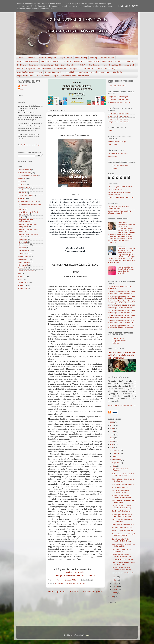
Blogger (87, 635)
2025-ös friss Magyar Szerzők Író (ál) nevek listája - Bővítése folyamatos (121, 326)
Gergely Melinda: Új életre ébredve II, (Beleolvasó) (121, 497)
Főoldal (21, 58)
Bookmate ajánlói (68, 65)
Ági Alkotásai (112, 156)
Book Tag (94, 58)
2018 (112, 447)
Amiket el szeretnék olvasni (28, 61)
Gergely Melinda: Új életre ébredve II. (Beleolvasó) (121, 540)
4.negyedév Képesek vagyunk (119, 122)
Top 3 (56, 76)
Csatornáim (31, 58)
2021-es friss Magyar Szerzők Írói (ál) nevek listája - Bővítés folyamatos (121, 307)
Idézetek (118, 61)
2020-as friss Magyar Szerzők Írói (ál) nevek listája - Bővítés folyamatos (126, 270)
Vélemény (22, 285)
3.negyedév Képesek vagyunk (119, 100)
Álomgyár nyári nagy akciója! (122, 527)
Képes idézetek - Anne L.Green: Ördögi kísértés (123, 545)
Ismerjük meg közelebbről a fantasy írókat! (93, 72)
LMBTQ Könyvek (24, 251)
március (115, 586)
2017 (112, 597)
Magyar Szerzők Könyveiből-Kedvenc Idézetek (120, 341)
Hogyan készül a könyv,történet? (38, 69)
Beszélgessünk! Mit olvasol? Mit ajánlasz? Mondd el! (119, 212)
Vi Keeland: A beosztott (120, 487)
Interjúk (20, 69)
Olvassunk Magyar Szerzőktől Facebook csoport (118, 207)
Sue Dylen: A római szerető (122, 511)
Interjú (20, 217)
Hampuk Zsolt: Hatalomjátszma (123, 524)
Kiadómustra (107, 61)
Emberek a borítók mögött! (107, 69)
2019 (112, 444)
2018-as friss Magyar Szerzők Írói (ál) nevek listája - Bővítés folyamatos (121, 292)
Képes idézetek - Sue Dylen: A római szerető (123, 480)
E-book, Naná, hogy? (53, 72)
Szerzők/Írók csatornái (26, 72)
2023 (112, 432)
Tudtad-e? (81, 65)
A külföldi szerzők (107, 58)
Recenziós (22, 268)
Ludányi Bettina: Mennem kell (122, 560)
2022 (112, 435)
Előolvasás (67, 61)
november (116, 453)
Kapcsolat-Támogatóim (48, 58)
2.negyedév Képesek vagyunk (119, 116)
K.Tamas (24, 86)
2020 (112, 441)
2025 (112, 425)
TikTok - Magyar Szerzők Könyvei (120, 187)
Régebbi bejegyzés (93, 592)
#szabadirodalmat (24, 170)
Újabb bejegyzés (57, 592)
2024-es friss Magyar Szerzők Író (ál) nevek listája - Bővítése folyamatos (121, 321)
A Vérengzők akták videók (117, 86)
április (114, 583)
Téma (40, 72)
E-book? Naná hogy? (26, 196)
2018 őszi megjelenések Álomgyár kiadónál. (120, 491)
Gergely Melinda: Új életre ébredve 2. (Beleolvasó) (121, 569)
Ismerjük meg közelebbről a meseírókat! (119, 65)
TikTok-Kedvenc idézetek (117, 190)
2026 (112, 422)
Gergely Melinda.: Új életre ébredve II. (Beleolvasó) (121, 507)
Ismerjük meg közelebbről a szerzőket (43, 65)
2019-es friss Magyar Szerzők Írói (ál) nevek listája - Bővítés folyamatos (121, 297)
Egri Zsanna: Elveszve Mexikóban (120, 470)
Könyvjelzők (117, 72)
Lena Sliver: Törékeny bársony (123, 484)
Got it (135, 6)
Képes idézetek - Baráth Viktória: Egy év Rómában (124, 564)
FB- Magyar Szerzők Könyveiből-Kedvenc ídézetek (120, 193)
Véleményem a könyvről (50, 61)
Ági (22, 89)
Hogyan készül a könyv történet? (30, 204)
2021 (112, 438)
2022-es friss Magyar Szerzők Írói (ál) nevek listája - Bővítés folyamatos (121, 312)
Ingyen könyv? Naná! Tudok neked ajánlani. (34, 76)
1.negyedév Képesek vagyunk (119, 97)
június (114, 577)
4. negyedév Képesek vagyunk (119, 102)
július (114, 466)
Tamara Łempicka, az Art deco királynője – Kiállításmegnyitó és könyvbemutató (121, 355)
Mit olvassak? (89, 69)
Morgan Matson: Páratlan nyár (123, 573)
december (116, 450)
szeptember (117, 460)
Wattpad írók (69, 72)
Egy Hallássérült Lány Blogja (30, 145)
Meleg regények (60, 69)
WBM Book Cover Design (117, 142)
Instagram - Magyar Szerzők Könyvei (121, 197)
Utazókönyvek (23, 282)
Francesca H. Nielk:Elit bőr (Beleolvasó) (121, 550)
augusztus (116, 463)
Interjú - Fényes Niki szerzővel (123, 531)
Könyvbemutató (95, 65)
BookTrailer (22, 65)
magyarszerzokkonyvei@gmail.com (122, 405)
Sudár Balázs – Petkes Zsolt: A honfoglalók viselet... (123, 475)
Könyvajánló (68, 583)
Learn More (124, 6)
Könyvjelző (22, 248)
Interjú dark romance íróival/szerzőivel (75, 76)
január (115, 593)
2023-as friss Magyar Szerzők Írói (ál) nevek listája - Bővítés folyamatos (121, 316)
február (115, 590)
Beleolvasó (129, 61)
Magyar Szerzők (66, 58)
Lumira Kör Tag (81, 58)
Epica (110, 131)
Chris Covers (112, 144)
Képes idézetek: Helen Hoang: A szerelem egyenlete (123, 535)
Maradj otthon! (75, 69)
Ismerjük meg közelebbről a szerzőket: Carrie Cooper (122, 515)
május (115, 580)
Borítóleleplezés (93, 61)
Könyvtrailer (79, 61)
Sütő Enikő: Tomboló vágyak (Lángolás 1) (122, 520)
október (115, 457)
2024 (112, 428)
